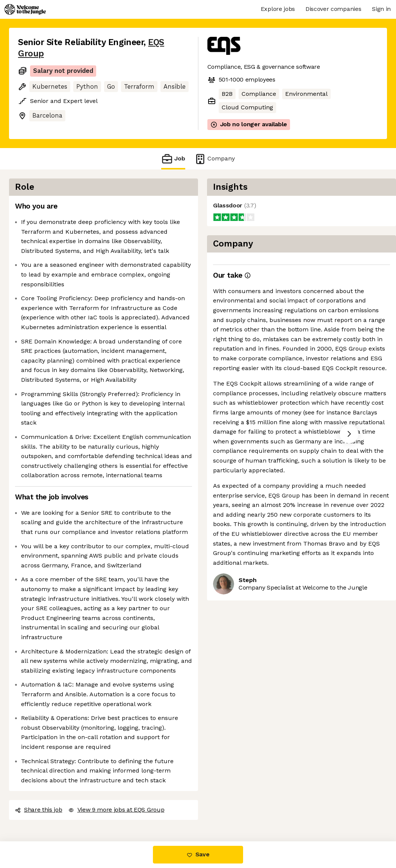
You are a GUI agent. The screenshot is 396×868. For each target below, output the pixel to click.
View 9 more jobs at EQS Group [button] (116, 810)
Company (215, 159)
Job (173, 159)
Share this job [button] (39, 810)
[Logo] (25, 9)
